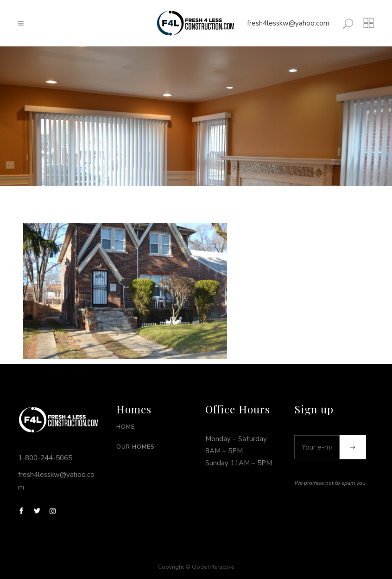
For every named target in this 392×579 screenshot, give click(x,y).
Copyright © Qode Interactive (196, 567)
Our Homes (136, 447)
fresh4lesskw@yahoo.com (288, 23)
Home (126, 427)
